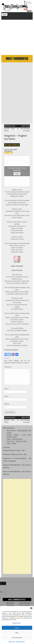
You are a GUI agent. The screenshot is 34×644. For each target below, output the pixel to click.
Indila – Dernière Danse (15, 440)
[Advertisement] (17, 37)
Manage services (17, 623)
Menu (4, 14)
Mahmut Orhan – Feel (17, 451)
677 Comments (25, 603)
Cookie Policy (12, 642)
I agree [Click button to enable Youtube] (17, 174)
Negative (10, 152)
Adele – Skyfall (11, 444)
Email (6, 397)
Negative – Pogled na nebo (15, 138)
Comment (8, 368)
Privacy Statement (20, 642)
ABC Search (10, 603)
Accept (17, 628)
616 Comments (25, 606)
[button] (31, 608)
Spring (15, 150)
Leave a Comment (9, 154)
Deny (17, 633)
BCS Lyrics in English (12, 146)
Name (7, 390)
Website (7, 405)
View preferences (17, 638)
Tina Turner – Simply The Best (17, 442)
